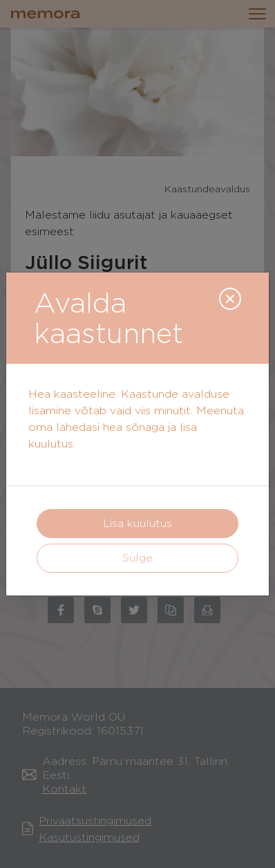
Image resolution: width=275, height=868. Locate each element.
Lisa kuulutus (137, 523)
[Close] (230, 299)
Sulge (137, 558)
